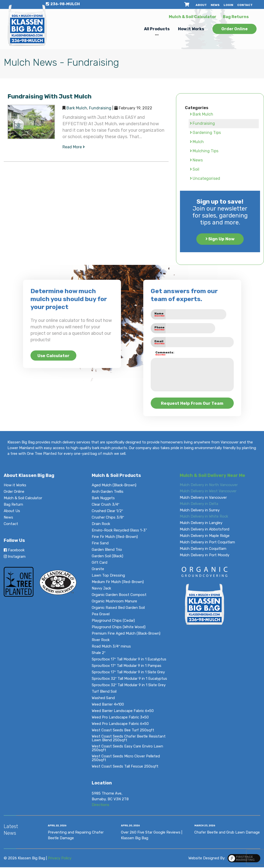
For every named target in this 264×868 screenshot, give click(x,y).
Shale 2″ (99, 654)
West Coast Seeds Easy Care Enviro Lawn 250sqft (127, 749)
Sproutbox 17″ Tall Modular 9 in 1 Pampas (127, 666)
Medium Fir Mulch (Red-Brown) (118, 583)
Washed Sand (103, 699)
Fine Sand (100, 544)
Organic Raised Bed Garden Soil (118, 608)
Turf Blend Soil (104, 692)
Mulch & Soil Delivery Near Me (212, 476)
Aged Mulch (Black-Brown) (114, 486)
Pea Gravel (101, 615)
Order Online (235, 29)
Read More (74, 147)
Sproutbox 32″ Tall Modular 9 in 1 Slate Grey (129, 686)
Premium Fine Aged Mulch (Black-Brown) (126, 634)
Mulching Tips (205, 151)
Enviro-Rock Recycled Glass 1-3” (119, 531)
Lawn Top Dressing (108, 576)
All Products (157, 29)
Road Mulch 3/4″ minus (111, 647)
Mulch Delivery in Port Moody (205, 556)
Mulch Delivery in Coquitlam (203, 549)
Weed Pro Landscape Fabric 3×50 (120, 718)
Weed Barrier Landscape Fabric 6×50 (123, 712)
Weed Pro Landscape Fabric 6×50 (120, 725)
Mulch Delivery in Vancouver (203, 498)
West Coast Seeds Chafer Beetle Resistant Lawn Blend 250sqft (129, 739)
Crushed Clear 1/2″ (107, 512)
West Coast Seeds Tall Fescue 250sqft (125, 767)
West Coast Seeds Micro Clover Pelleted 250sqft (126, 759)
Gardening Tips (207, 133)
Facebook (14, 551)
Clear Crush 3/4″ (105, 505)
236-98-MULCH (63, 4)
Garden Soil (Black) (107, 557)
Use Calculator (56, 356)
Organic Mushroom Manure (114, 602)
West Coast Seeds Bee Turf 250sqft (123, 731)
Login (228, 5)
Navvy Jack (101, 589)
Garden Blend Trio (107, 550)
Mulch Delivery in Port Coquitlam (207, 543)
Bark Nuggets (103, 499)
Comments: (161, 353)
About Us (12, 512)
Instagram (15, 557)
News (215, 5)
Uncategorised (206, 178)
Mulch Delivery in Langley (201, 524)
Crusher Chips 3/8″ (108, 518)
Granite (98, 570)
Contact (245, 5)
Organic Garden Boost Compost (119, 596)
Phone (160, 328)
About (201, 5)
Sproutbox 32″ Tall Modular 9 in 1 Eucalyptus (129, 679)
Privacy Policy (60, 859)
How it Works (191, 29)
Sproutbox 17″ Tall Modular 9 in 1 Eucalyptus (129, 660)
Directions (101, 806)
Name (160, 314)
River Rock (101, 641)
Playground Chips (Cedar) (113, 621)
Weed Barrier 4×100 (108, 705)
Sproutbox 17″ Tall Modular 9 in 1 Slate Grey (128, 673)
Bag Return (13, 505)
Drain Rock (101, 525)
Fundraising (100, 108)
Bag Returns (236, 17)
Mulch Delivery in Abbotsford (205, 530)
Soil (196, 169)
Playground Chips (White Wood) (119, 628)
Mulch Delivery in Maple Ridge (205, 537)
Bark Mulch (77, 108)
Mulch (198, 142)
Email (160, 342)
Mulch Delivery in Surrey (200, 511)
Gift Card (100, 563)
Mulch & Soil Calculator (193, 17)
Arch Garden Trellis (108, 492)
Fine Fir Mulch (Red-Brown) (115, 538)
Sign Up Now (222, 239)
